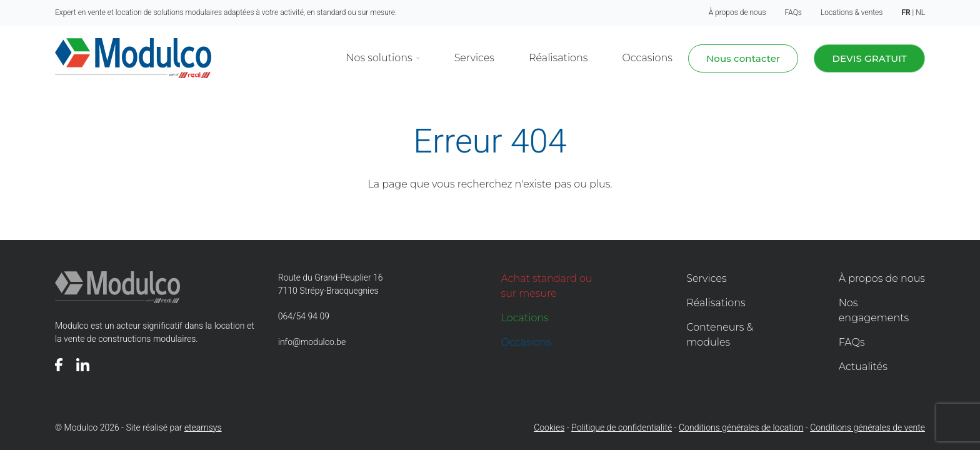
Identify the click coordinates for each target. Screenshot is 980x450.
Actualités (863, 367)
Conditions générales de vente (867, 427)
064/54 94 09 (304, 316)
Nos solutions (379, 58)
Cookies (549, 427)
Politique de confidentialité (622, 427)
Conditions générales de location (741, 427)
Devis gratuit (869, 58)
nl (920, 12)
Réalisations (558, 58)
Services (474, 58)
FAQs (793, 12)
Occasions (647, 58)
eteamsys (203, 427)
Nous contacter (743, 58)
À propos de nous (737, 12)
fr (906, 12)
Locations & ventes (852, 12)
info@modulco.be (312, 342)
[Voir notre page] (59, 365)
